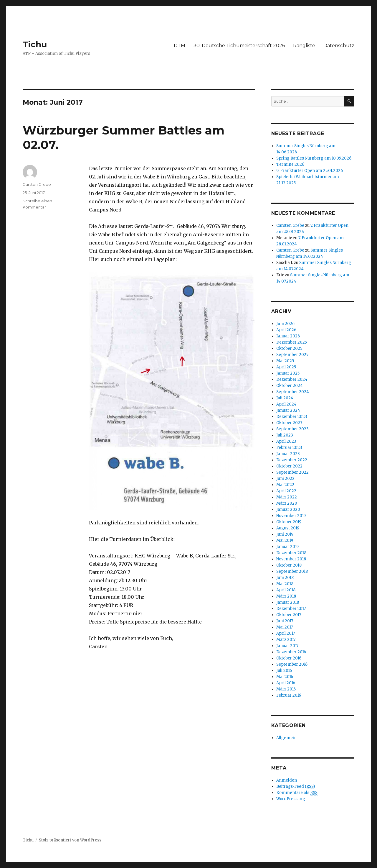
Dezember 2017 (291, 609)
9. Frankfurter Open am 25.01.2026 (310, 171)
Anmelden (287, 780)
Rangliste (304, 46)
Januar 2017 (287, 646)
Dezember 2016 (291, 652)
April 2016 (286, 683)
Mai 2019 (285, 540)
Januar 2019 (287, 547)
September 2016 (292, 664)
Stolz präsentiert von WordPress (70, 840)
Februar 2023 (289, 448)
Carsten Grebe (37, 184)
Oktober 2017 (289, 615)
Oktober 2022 (289, 466)
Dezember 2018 (291, 553)
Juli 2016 (284, 671)
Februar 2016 (289, 695)
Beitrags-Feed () (296, 787)
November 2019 (291, 516)
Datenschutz (339, 46)
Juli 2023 (285, 435)
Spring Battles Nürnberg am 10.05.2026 (314, 158)
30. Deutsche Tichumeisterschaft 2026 (239, 46)
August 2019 (288, 528)
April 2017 (286, 633)
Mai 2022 (285, 485)
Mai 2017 (285, 627)
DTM (180, 46)
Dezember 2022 (292, 460)
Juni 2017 (285, 621)
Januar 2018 (288, 602)
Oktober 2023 (289, 423)
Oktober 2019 (289, 522)
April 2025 (286, 367)
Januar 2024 (288, 410)
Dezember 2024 (292, 379)
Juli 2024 (285, 398)
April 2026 (286, 330)
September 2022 (292, 472)
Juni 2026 (285, 324)
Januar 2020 (288, 510)
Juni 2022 (285, 479)
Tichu (35, 44)
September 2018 (292, 571)
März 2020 (287, 503)
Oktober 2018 (289, 565)
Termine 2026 (290, 164)
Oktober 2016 (289, 658)
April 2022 (286, 491)
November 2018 (291, 559)
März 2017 (286, 640)
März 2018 (286, 596)
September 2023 (292, 429)
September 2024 (293, 392)
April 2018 (286, 590)
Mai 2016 (285, 677)
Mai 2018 (285, 584)
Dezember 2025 (292, 342)
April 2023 (286, 441)
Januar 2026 (288, 336)
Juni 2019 (285, 534)
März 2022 (287, 497)
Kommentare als (297, 793)
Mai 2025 (285, 361)
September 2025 (292, 355)
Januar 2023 (288, 454)
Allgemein (286, 738)
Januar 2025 (288, 373)
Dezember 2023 (292, 417)
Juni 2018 (285, 578)
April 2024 (286, 404)
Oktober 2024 (290, 386)
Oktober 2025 (289, 348)
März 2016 (286, 689)
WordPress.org (291, 799)
